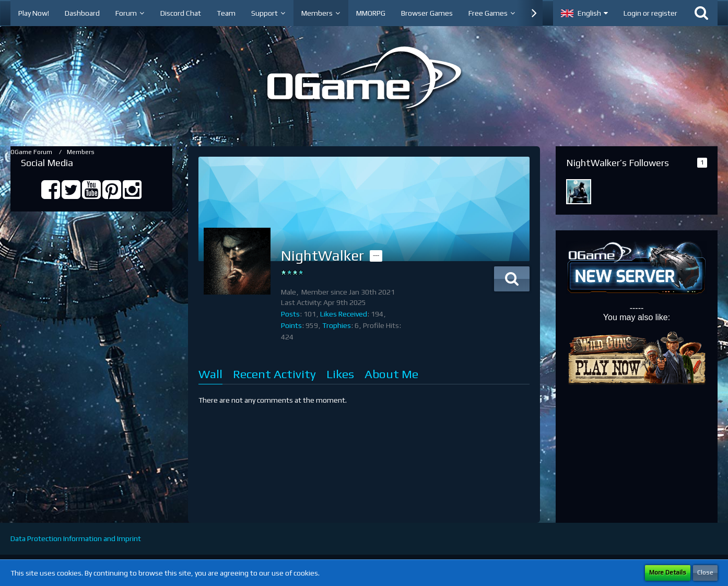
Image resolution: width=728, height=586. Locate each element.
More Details (668, 572)
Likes (340, 374)
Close (705, 572)
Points (291, 325)
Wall (210, 374)
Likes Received (344, 314)
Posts (290, 314)
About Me (391, 374)
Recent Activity (274, 374)
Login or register (650, 13)
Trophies (337, 325)
